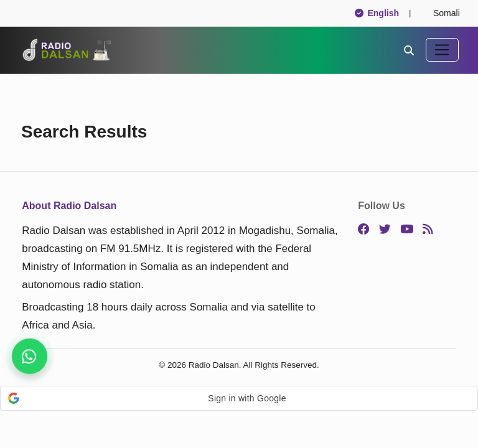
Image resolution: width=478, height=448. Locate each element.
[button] (239, 398)
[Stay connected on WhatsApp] (30, 356)
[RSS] (428, 230)
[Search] (409, 50)
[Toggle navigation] (442, 50)
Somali (441, 13)
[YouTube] (407, 230)
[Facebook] (364, 230)
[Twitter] (385, 230)
